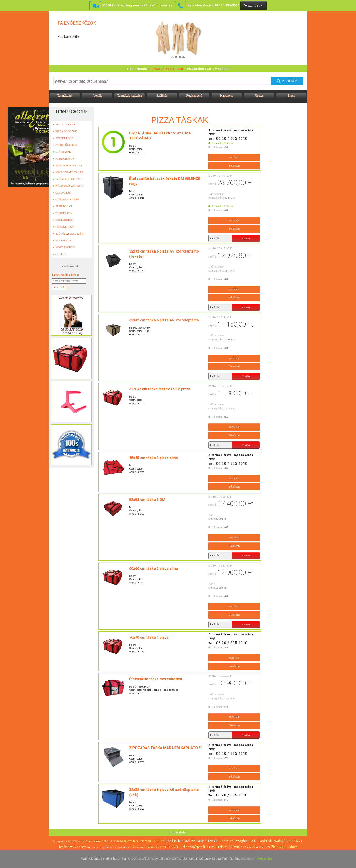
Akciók (97, 96)
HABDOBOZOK (63, 159)
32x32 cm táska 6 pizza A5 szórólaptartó (164, 320)
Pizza (291, 96)
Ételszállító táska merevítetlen (156, 679)
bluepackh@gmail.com (166, 69)
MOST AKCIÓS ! (64, 247)
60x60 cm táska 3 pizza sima (153, 569)
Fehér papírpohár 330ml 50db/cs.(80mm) (210, 847)
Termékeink (65, 96)
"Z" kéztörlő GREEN (256, 847)
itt (81, 266)
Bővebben (234, 166)
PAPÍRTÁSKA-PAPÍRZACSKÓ (63, 213)
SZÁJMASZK (62, 152)
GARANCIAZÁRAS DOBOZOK (66, 200)
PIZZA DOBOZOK (65, 131)
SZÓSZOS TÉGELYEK (67, 179)
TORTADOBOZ (63, 220)
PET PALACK (62, 240)
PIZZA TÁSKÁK (64, 125)
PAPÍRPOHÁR (62, 206)
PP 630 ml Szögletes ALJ (238, 841)
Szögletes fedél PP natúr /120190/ (142, 841)
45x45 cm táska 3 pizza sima (153, 458)
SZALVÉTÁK (62, 193)
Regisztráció (194, 96)
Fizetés (259, 96)
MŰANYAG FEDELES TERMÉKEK (67, 165)
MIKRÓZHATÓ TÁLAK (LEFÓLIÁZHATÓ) (68, 172)
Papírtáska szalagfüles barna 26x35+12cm (109, 847)
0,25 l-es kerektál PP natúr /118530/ (191, 841)
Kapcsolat (227, 96)
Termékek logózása (129, 96)
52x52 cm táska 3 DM (147, 500)
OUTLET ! (60, 254)
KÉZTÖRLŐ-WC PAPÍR (68, 186)
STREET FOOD (63, 138)
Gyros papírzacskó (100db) (66, 841)
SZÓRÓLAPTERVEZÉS (68, 234)
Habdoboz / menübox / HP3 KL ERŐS (155, 847)
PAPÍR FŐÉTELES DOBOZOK (65, 145)
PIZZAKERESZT (64, 227)
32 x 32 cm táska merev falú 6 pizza (160, 389)
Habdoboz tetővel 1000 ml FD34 (100, 841)
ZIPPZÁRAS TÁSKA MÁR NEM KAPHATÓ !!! (165, 748)
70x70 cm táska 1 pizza (149, 637)
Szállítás (162, 96)
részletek (234, 157)
